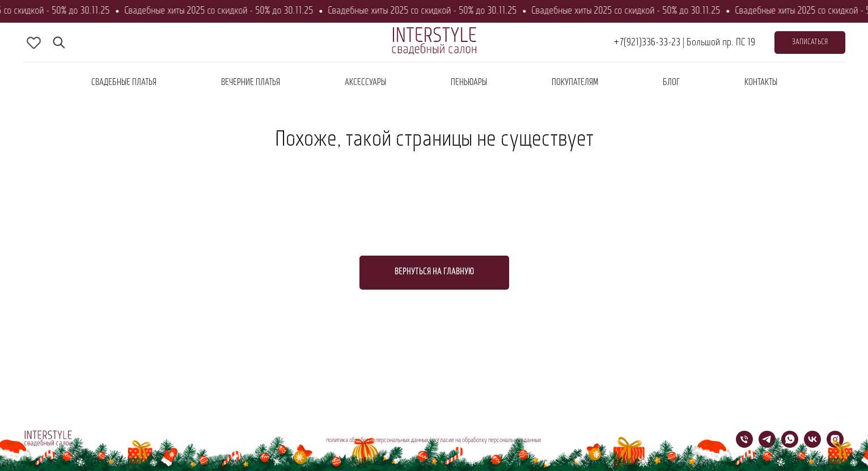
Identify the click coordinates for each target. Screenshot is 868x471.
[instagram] (835, 445)
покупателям (575, 83)
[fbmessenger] (59, 43)
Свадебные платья (124, 83)
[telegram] (767, 445)
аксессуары (365, 83)
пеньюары (469, 83)
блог (671, 83)
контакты (761, 83)
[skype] (34, 43)
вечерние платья (251, 83)
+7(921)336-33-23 (647, 43)
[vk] (812, 445)
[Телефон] (744, 445)
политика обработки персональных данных (377, 440)
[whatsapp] (790, 445)
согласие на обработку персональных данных (487, 440)
